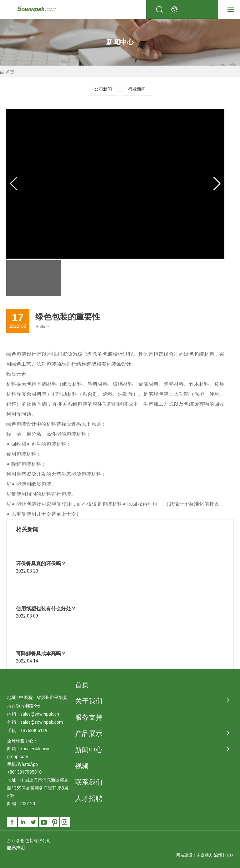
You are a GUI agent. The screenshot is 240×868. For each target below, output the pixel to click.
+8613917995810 (24, 772)
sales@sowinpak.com (42, 722)
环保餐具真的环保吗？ (41, 564)
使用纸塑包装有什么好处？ (46, 609)
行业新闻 (137, 89)
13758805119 (34, 731)
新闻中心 (120, 42)
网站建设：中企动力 (195, 855)
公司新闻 (103, 89)
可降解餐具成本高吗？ (41, 654)
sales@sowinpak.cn (40, 714)
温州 (218, 855)
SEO (229, 855)
